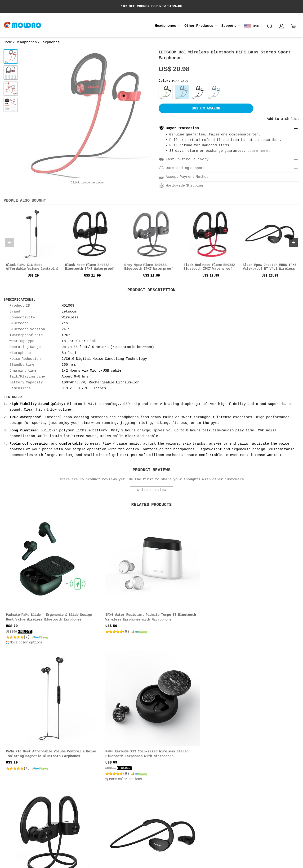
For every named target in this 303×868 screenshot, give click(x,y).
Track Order (148, 781)
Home (8, 42)
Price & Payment (84, 776)
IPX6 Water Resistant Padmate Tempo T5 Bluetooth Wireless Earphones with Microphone (113, 594)
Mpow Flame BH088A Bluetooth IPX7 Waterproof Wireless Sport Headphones (37, 705)
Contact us (13, 781)
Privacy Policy (16, 786)
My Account (147, 796)
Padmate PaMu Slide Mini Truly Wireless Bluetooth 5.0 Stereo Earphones (182, 705)
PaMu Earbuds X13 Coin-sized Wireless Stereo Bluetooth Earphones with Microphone (262, 594)
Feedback (146, 791)
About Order (148, 776)
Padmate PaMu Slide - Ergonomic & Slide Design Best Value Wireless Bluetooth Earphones (37, 594)
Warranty (146, 786)
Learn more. (259, 151)
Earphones (50, 42)
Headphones (165, 26)
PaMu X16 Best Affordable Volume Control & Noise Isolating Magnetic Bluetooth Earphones (187, 594)
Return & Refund (84, 786)
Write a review (151, 490)
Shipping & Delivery (88, 781)
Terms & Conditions (87, 791)
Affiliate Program (19, 791)
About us (11, 776)
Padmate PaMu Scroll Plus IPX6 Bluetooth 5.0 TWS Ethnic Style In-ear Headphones (261, 705)
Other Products (199, 26)
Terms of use (248, 798)
